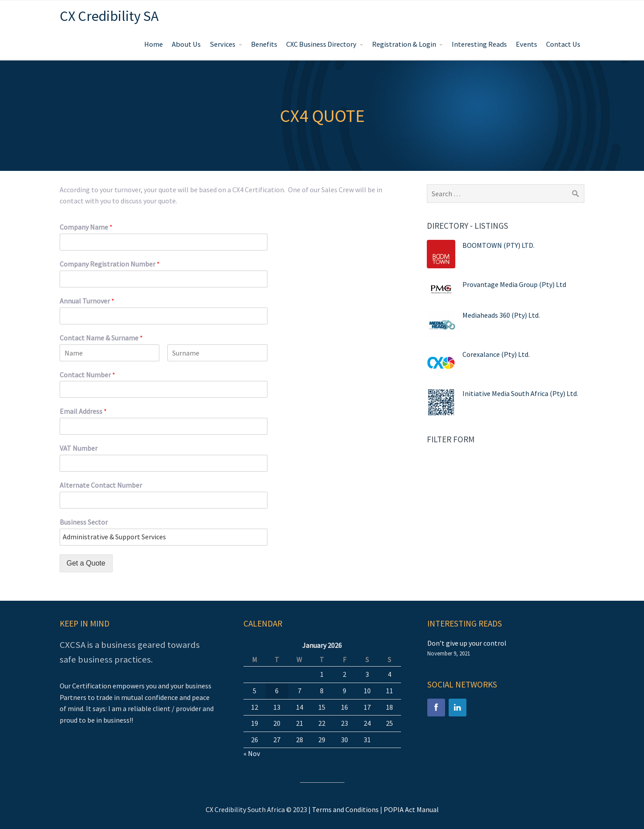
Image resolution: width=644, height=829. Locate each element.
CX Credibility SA (109, 16)
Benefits (264, 44)
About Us (186, 44)
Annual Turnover (87, 301)
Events (527, 44)
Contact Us (563, 44)
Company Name (86, 227)
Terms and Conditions (345, 809)
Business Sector (84, 522)
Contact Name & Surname (101, 338)
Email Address (83, 411)
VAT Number (79, 448)
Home (154, 44)
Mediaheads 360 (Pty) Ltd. (501, 315)
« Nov (252, 753)
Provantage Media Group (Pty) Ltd (514, 284)
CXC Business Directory (321, 44)
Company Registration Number (110, 264)
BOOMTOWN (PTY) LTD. (498, 245)
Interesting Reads (479, 44)
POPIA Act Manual (411, 809)
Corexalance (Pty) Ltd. (496, 354)
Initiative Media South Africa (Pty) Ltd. (520, 393)
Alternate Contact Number (101, 485)
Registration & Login (404, 44)
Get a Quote (86, 563)
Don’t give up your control (467, 643)
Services (223, 44)
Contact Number (87, 375)
